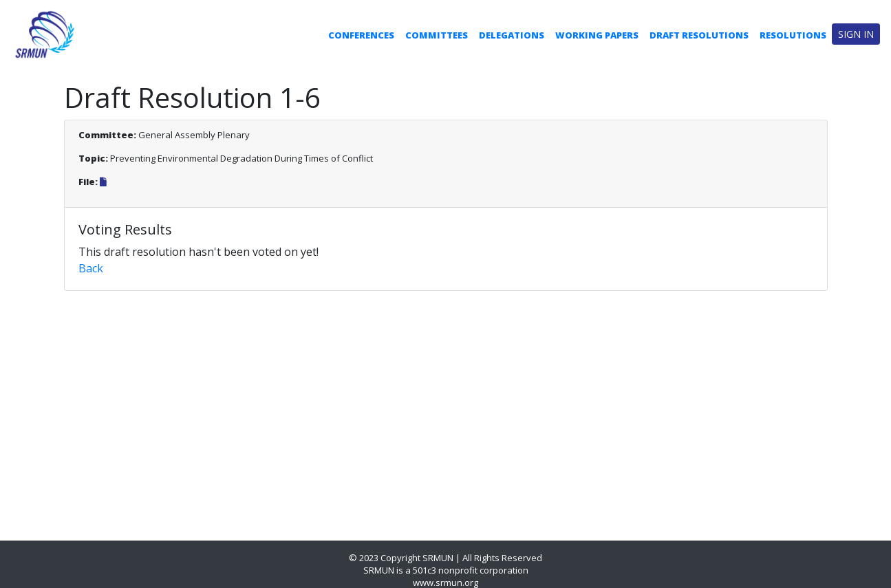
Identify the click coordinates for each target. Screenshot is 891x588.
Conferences (361, 35)
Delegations (512, 35)
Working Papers (597, 35)
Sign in (856, 34)
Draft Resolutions (699, 35)
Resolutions (793, 35)
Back (91, 268)
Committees (437, 35)
